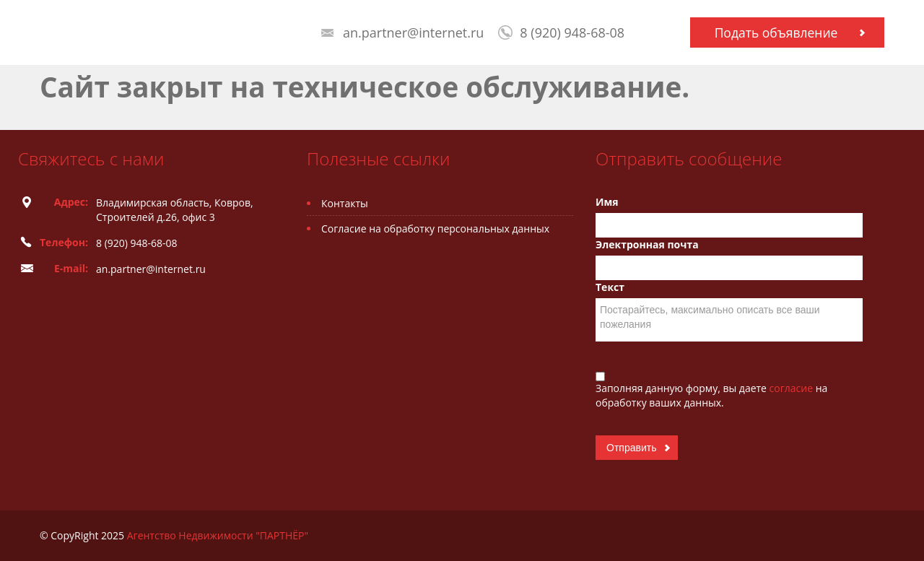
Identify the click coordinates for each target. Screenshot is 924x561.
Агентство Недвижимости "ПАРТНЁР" (218, 535)
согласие (793, 388)
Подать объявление (776, 32)
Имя (607, 202)
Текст (610, 287)
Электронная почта (647, 244)
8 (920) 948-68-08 (572, 32)
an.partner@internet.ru (413, 32)
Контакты (345, 203)
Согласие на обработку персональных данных (435, 229)
